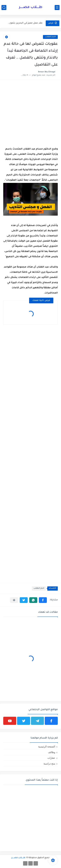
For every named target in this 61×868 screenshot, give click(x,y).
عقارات (51, 758)
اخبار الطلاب (50, 37)
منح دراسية (49, 764)
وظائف (52, 752)
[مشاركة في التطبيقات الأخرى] (14, 600)
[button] (43, 600)
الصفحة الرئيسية (47, 746)
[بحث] (4, 8)
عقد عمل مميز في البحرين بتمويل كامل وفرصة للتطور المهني (25, 23)
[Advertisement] (30, 114)
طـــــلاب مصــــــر (31, 7)
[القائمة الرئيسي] (57, 8)
